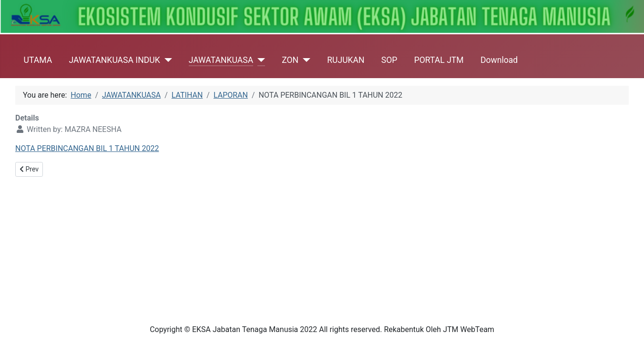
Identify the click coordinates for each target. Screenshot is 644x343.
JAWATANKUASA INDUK (114, 60)
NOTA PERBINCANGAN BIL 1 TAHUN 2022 (87, 148)
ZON (290, 60)
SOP (389, 60)
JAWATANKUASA (221, 60)
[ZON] (304, 60)
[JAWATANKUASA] (259, 60)
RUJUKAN (346, 60)
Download (499, 60)
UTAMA (38, 60)
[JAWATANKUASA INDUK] (166, 60)
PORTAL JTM (439, 60)
